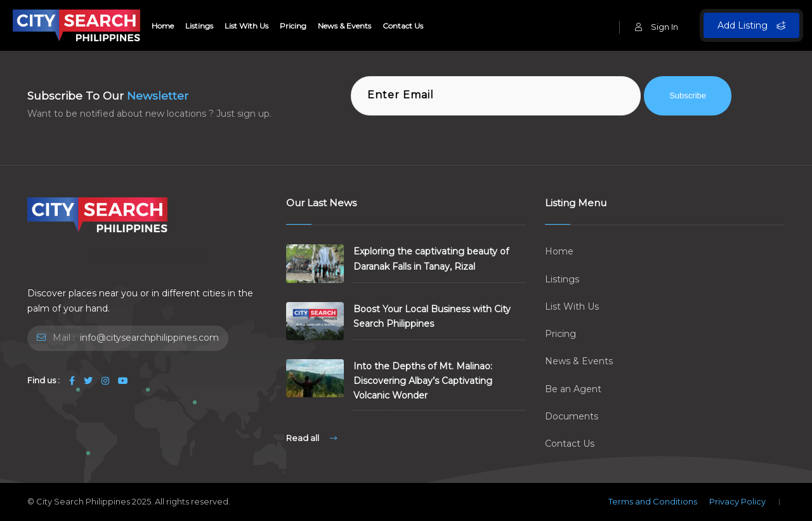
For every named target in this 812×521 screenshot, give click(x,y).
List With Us (246, 26)
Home (163, 26)
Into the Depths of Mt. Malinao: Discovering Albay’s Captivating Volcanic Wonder (423, 381)
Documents (572, 416)
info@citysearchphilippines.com (148, 338)
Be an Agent (573, 389)
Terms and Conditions (653, 501)
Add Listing (751, 25)
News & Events (344, 26)
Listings (199, 26)
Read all (311, 438)
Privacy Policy (737, 501)
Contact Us (403, 26)
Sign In (657, 27)
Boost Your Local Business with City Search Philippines (432, 316)
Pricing (293, 26)
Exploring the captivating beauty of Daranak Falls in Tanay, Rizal (431, 259)
